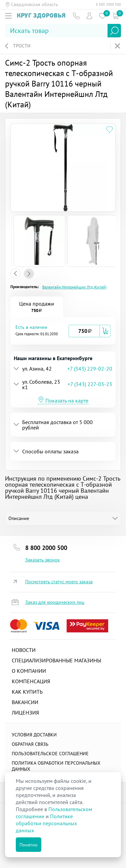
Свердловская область (35, 4)
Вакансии (25, 702)
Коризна (115, 16)
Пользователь (89, 16)
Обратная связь (30, 744)
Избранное (102, 16)
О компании (29, 671)
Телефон (76, 16)
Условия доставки (34, 735)
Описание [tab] (19, 518)
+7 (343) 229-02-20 (90, 369)
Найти (114, 31)
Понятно (29, 845)
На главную (118, 46)
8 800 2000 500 (108, 4)
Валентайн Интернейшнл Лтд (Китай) (74, 287)
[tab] (63, 331)
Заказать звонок (43, 560)
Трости (22, 46)
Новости (24, 650)
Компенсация (31, 681)
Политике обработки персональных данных (46, 823)
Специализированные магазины (56, 660)
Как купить (27, 692)
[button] (42, 331)
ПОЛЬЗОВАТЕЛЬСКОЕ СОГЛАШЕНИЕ (50, 754)
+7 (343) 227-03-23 (90, 384)
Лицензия (25, 713)
